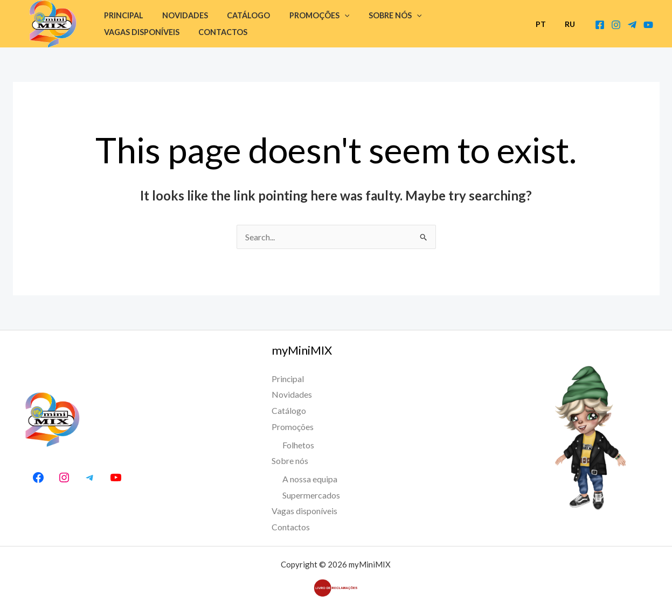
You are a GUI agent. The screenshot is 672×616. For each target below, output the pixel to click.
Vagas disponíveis (459, 15)
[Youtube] (648, 25)
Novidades (180, 15)
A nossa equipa (310, 479)
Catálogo (240, 15)
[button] (332, 15)
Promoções (307, 15)
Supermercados (311, 495)
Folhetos (298, 445)
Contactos (126, 32)
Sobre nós (379, 15)
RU (571, 24)
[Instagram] (616, 25)
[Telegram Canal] (632, 25)
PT (546, 24)
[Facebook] (600, 25)
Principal (122, 15)
